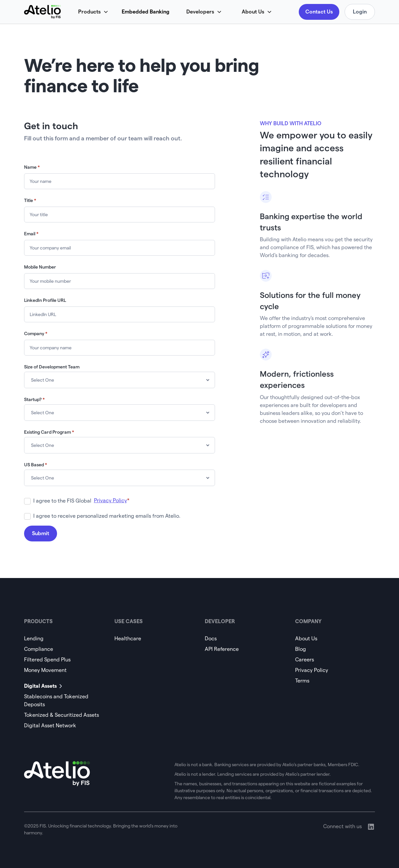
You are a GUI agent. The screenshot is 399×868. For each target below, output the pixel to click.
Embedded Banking (146, 12)
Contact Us (319, 12)
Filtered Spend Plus (47, 660)
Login (360, 12)
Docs (211, 638)
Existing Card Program (49, 432)
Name (32, 167)
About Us (306, 638)
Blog (301, 649)
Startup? (34, 399)
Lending (34, 638)
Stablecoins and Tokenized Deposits (56, 700)
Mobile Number (40, 267)
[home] (43, 12)
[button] (97, 12)
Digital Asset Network (50, 725)
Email (31, 234)
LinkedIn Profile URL (45, 300)
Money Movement (45, 670)
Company (36, 333)
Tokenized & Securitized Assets (61, 715)
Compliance (39, 649)
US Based (36, 465)
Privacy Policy (312, 670)
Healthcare (128, 638)
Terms (302, 681)
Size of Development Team (52, 367)
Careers (305, 660)
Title (30, 200)
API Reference (222, 649)
